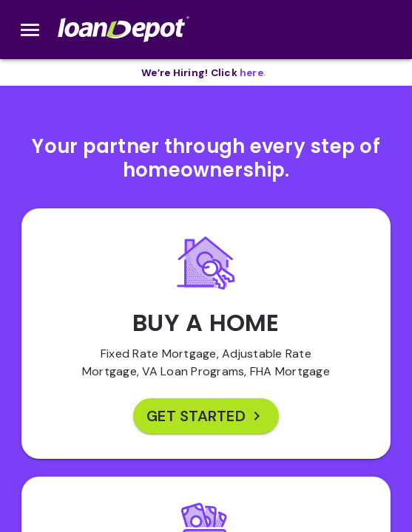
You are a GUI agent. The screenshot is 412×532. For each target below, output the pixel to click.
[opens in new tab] (251, 73)
